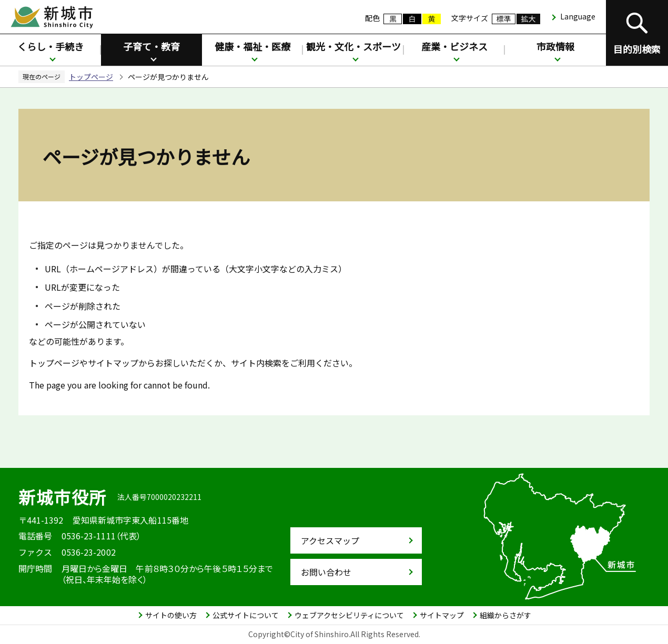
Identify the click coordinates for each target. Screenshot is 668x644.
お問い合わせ (326, 572)
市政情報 (555, 46)
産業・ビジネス (454, 46)
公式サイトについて (246, 615)
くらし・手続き (50, 46)
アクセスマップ (330, 540)
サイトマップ (442, 615)
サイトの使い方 (171, 615)
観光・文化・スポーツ (353, 46)
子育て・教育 (151, 46)
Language (578, 16)
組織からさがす (505, 615)
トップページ (91, 77)
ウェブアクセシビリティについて (349, 615)
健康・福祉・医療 (252, 46)
